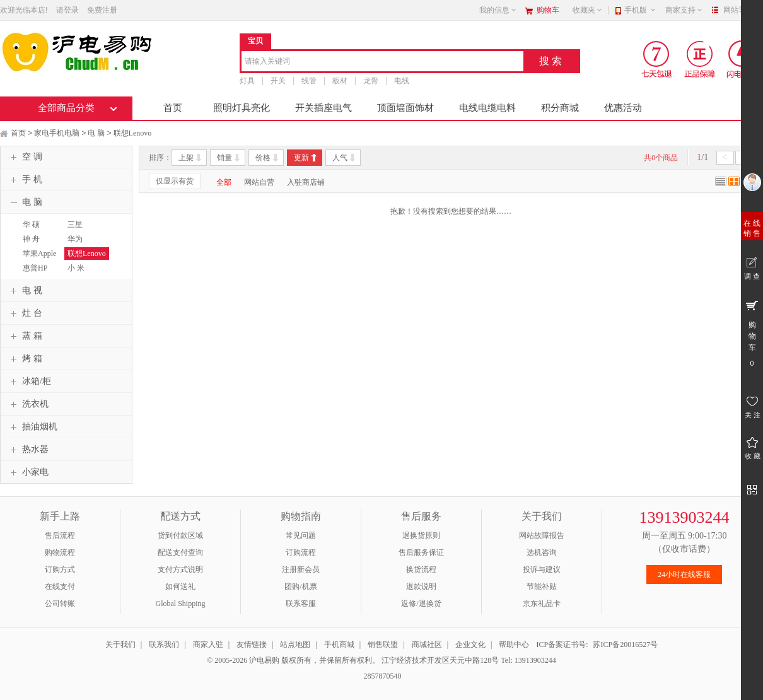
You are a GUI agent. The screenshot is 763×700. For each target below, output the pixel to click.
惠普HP (35, 268)
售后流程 (60, 535)
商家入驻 (208, 645)
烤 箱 (25, 359)
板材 (340, 81)
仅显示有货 (175, 181)
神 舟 (31, 239)
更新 (301, 158)
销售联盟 (383, 645)
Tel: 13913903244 (528, 660)
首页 (173, 108)
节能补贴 (542, 586)
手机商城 (339, 645)
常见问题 (301, 535)
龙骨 (371, 81)
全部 (224, 182)
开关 (278, 81)
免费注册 (102, 10)
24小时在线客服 (684, 575)
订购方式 (60, 569)
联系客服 (301, 604)
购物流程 (60, 552)
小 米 (76, 268)
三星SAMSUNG (83, 230)
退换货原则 (421, 535)
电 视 (25, 291)
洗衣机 (28, 404)
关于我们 (120, 645)
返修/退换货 (421, 604)
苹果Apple (39, 254)
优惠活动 (623, 108)
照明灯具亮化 (242, 108)
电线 (402, 81)
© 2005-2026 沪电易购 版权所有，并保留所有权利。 (293, 660)
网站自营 (259, 182)
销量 (224, 158)
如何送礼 (180, 586)
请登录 (67, 10)
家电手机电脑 (57, 133)
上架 (186, 158)
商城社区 (427, 645)
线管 (309, 81)
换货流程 (421, 569)
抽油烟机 (32, 427)
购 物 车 (752, 333)
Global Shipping (180, 604)
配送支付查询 (180, 552)
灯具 (247, 81)
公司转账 (60, 604)
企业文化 (470, 645)
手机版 (640, 10)
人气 (340, 158)
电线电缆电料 (487, 108)
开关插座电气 (323, 108)
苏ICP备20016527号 (625, 645)
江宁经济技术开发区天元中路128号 (441, 660)
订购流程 (301, 552)
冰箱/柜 (29, 382)
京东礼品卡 (542, 604)
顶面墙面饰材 (405, 108)
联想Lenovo (133, 133)
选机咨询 (542, 552)
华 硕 (31, 225)
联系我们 (164, 645)
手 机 (25, 180)
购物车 (548, 10)
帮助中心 (514, 645)
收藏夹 (588, 10)
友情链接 (252, 645)
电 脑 (96, 133)
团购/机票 (300, 586)
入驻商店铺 (306, 182)
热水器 (28, 450)
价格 (263, 158)
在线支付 (60, 586)
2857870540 (382, 676)
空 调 (25, 157)
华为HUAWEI (79, 245)
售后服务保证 (421, 552)
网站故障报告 (542, 535)
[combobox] (382, 62)
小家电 (28, 472)
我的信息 (498, 10)
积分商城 (560, 108)
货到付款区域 (180, 535)
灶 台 (25, 313)
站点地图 (295, 645)
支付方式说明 (180, 569)
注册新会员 (301, 569)
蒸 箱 (25, 336)
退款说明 (421, 586)
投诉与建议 (542, 569)
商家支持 (684, 10)
